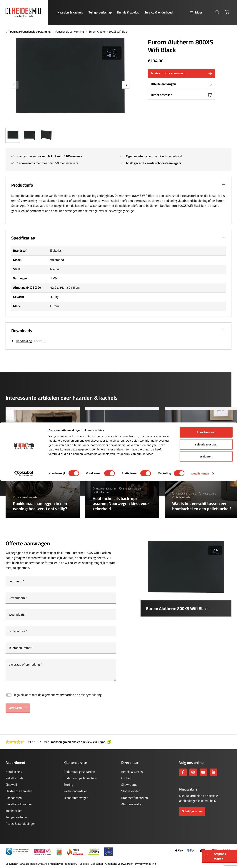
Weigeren (206, 844)
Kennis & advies (128, 12)
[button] (126, 85)
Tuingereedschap (100, 12)
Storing (68, 785)
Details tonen (200, 861)
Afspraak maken (132, 804)
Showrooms (129, 785)
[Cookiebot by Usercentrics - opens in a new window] (24, 861)
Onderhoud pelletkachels (80, 778)
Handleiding (24, 341)
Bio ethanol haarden (19, 804)
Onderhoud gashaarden (79, 772)
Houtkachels (14, 772)
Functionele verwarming (70, 32)
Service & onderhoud (158, 12)
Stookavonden (131, 791)
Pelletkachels (14, 778)
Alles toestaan (206, 819)
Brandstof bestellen (135, 798)
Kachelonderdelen (76, 791)
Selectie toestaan (206, 832)
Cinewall (11, 785)
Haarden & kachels (70, 12)
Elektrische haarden (19, 791)
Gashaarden (14, 798)
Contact (126, 778)
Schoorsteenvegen (76, 798)
